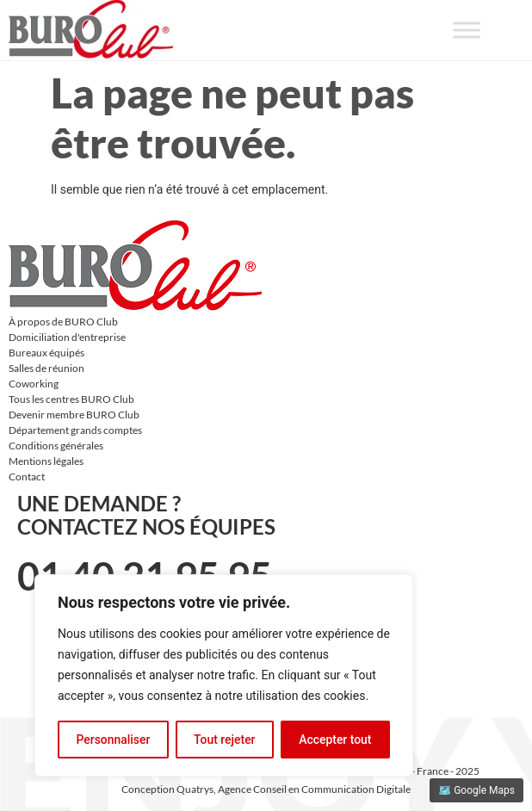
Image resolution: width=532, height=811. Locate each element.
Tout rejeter (225, 740)
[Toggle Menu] (467, 30)
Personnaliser (113, 740)
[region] (224, 676)
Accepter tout (335, 740)
